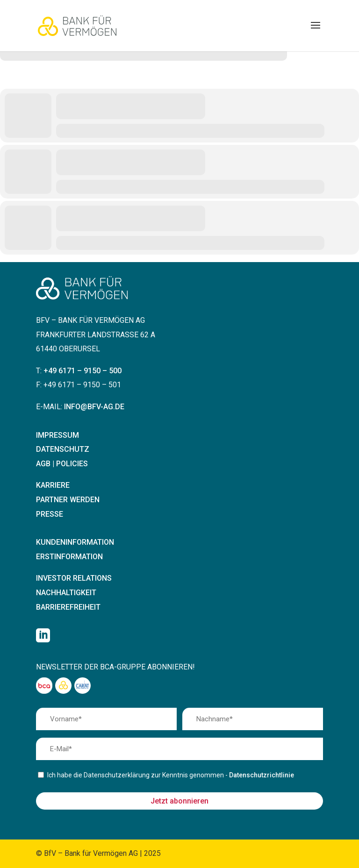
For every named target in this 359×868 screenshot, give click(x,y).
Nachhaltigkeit (66, 593)
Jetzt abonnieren (179, 801)
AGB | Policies (62, 464)
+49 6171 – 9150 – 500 (83, 371)
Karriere (53, 485)
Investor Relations (74, 578)
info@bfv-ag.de (94, 407)
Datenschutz (63, 449)
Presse (50, 514)
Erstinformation (69, 557)
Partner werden (68, 500)
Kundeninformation (75, 542)
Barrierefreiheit (68, 607)
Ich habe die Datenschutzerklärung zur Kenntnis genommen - (171, 775)
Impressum (57, 435)
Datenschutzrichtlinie (262, 775)
